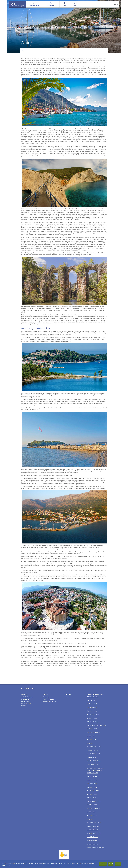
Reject (111, 864)
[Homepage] (17, 4)
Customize (103, 864)
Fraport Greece (26, 699)
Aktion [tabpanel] (64, 27)
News (67, 697)
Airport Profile (25, 701)
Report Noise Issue (49, 699)
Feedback (46, 697)
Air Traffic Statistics (27, 697)
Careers (24, 705)
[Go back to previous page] (23, 51)
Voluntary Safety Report (50, 701)
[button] (116, 4)
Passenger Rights (26, 703)
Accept (118, 864)
